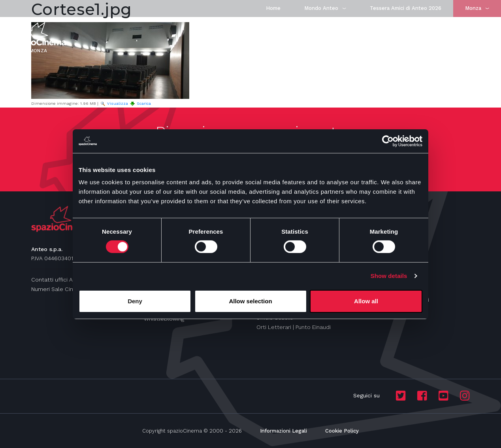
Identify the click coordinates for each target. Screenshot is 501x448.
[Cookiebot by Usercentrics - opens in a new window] (388, 141)
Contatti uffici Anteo (58, 280)
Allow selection (250, 301)
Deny (135, 301)
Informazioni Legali (283, 431)
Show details (389, 276)
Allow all (366, 301)
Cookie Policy (342, 431)
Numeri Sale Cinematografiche (72, 289)
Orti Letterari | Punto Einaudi (294, 327)
